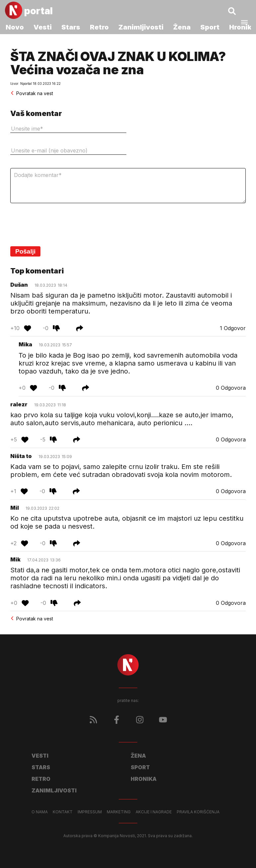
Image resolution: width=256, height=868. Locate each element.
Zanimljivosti (141, 27)
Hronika (144, 779)
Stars (71, 27)
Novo (15, 27)
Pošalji (25, 251)
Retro (99, 27)
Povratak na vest (32, 93)
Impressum (90, 812)
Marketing (119, 812)
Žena (182, 27)
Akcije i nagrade (154, 812)
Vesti (43, 27)
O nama (40, 812)
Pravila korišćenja (198, 812)
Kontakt (63, 812)
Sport (210, 27)
